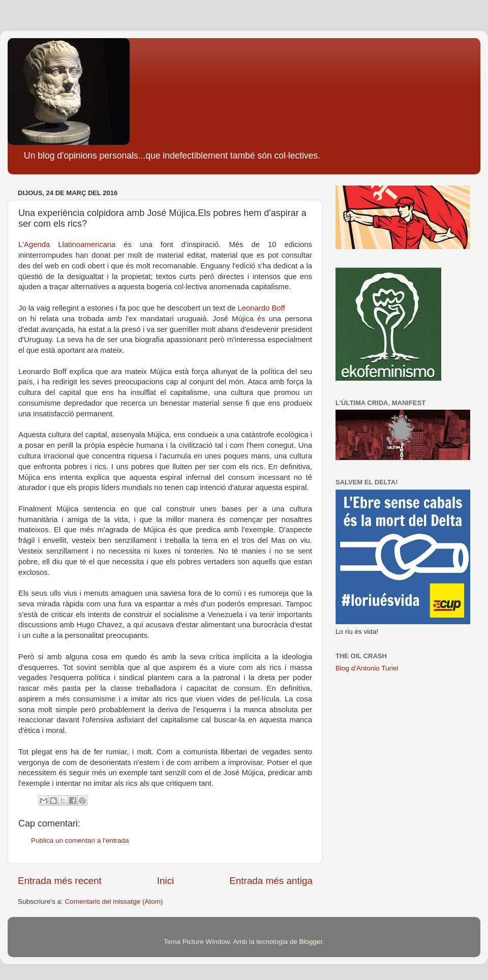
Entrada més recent (60, 881)
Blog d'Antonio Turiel (367, 668)
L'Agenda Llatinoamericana (67, 244)
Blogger (311, 942)
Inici (166, 881)
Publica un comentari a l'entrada (80, 840)
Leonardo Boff (263, 308)
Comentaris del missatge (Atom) (114, 901)
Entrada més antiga (271, 881)
